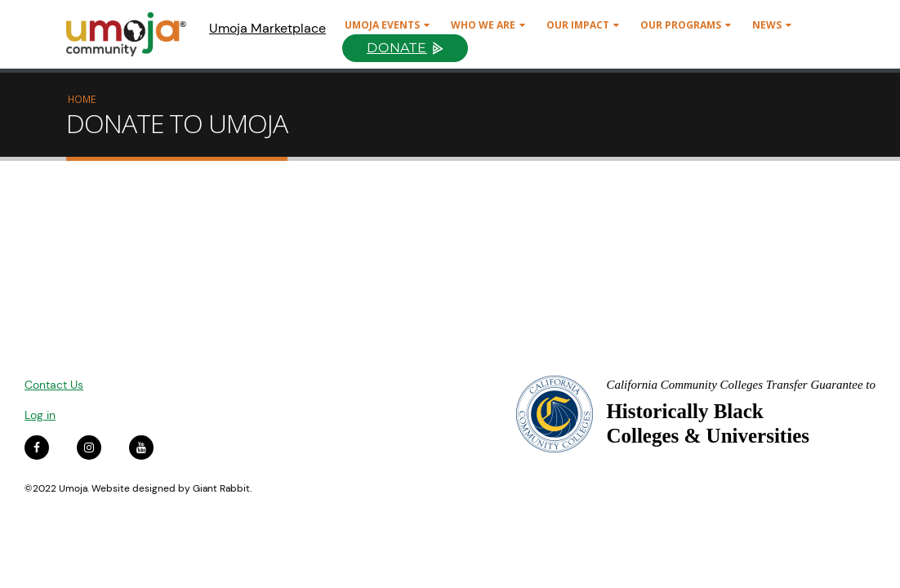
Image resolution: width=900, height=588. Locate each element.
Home (82, 99)
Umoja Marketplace (267, 28)
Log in (40, 415)
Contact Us (54, 385)
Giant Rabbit (221, 488)
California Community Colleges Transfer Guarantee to (741, 385)
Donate (397, 48)
